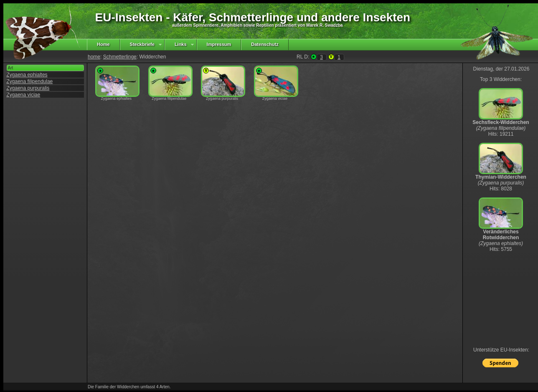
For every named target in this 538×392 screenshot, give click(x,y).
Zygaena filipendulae (30, 81)
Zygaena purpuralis (28, 88)
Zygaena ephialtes (27, 75)
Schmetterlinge (120, 57)
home (94, 57)
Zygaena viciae (24, 95)
